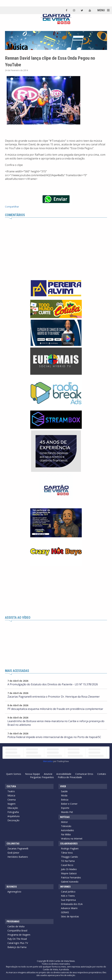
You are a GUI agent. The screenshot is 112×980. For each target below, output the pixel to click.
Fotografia (13, 812)
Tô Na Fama (68, 861)
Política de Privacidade (70, 777)
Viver (63, 786)
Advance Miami (69, 908)
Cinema (12, 800)
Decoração (13, 820)
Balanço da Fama (17, 947)
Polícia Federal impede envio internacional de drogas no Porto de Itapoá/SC (54, 737)
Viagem (11, 804)
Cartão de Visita (16, 926)
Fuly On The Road (17, 939)
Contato (102, 774)
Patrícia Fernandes (71, 877)
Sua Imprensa (68, 900)
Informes (65, 887)
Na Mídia (66, 834)
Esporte (65, 808)
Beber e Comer (69, 804)
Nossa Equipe (32, 774)
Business (12, 887)
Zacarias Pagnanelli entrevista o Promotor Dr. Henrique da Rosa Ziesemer (54, 697)
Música (11, 795)
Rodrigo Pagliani (70, 848)
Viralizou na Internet (72, 839)
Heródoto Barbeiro (18, 857)
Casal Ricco (67, 865)
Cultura (11, 786)
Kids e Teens (68, 896)
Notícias (65, 817)
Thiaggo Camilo (69, 857)
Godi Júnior (13, 853)
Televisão (66, 826)
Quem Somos (14, 774)
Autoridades (67, 830)
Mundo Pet (67, 812)
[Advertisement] (56, 591)
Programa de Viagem (19, 935)
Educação (13, 808)
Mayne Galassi (69, 873)
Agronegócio (14, 892)
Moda (64, 795)
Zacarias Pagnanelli (18, 848)
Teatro (11, 791)
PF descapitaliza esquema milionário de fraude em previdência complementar (55, 709)
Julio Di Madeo (69, 869)
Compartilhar (12, 207)
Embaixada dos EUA (72, 904)
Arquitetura (13, 816)
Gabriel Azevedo (70, 882)
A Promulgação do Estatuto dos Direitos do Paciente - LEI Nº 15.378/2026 (53, 684)
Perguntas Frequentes (42, 777)
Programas (13, 921)
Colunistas (13, 844)
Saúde (64, 791)
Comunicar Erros (84, 774)
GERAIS (65, 912)
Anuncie (48, 774)
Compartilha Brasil (17, 931)
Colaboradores (69, 844)
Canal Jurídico (68, 892)
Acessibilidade (64, 774)
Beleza (65, 800)
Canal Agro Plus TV (18, 943)
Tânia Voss (67, 853)
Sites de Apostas (70, 916)
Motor (64, 822)
